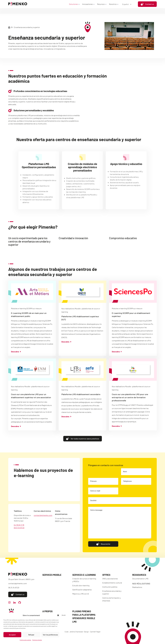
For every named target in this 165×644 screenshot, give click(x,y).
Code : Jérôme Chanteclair (74, 632)
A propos (47, 611)
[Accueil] (18, 5)
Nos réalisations (141, 584)
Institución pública (110, 587)
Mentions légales (37, 640)
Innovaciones (87, 4)
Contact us (147, 4)
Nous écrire (103, 544)
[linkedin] (14, 603)
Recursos (101, 4)
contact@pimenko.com (43, 516)
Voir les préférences (50, 635)
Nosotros (113, 4)
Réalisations (137, 587)
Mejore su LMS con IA (81, 594)
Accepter (12, 635)
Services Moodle (52, 575)
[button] (58, 615)
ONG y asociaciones (110, 579)
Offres (106, 575)
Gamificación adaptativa (82, 590)
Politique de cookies (25, 640)
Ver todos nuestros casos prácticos (83, 439)
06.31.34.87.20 (14, 588)
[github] (20, 603)
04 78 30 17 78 (19, 525)
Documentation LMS (140, 579)
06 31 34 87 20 (19, 528)
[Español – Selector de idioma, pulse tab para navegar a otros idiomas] (127, 4)
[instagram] (9, 603)
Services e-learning (84, 575)
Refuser (31, 635)
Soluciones (73, 4)
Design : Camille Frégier (92, 632)
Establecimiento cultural (112, 583)
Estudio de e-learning (81, 585)
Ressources (139, 575)
